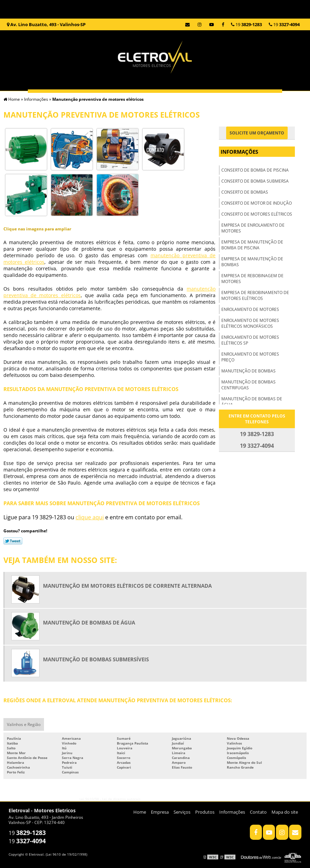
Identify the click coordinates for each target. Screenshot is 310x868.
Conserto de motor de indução (257, 203)
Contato (155, 150)
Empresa (95, 103)
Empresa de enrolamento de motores (253, 228)
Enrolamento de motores (250, 309)
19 (284, 24)
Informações (275, 103)
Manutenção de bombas (248, 371)
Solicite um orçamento (257, 133)
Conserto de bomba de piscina (255, 170)
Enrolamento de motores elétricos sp (250, 340)
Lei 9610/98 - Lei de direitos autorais (110, 798)
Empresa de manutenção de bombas (252, 262)
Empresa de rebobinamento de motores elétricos (255, 295)
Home (35, 103)
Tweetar (13, 540)
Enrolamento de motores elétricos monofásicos (250, 323)
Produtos (215, 103)
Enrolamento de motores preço (250, 357)
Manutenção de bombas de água (252, 402)
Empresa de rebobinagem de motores (252, 279)
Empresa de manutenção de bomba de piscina (252, 245)
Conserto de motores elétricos (257, 214)
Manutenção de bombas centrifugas (248, 385)
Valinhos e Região (24, 724)
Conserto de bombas (245, 192)
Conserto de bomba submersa (255, 181)
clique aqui (90, 517)
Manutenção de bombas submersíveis (96, 659)
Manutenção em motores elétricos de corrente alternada (127, 585)
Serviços (155, 103)
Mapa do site (285, 811)
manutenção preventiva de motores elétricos (60, 402)
